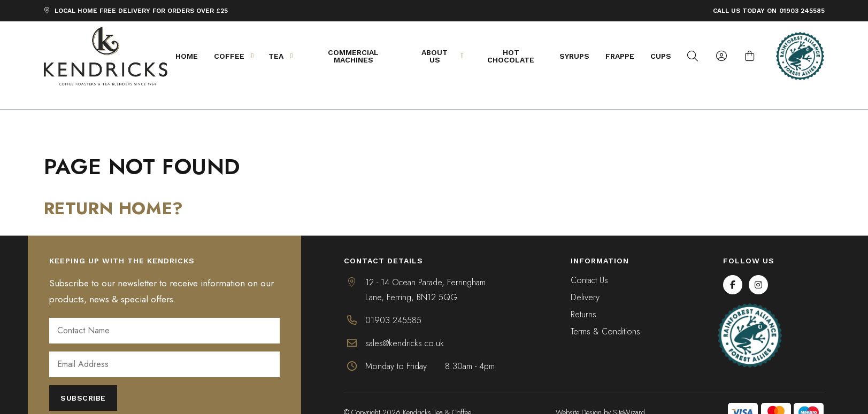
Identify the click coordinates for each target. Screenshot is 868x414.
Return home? (114, 190)
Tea (288, 56)
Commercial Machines (358, 56)
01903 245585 (802, 11)
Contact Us (589, 263)
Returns (583, 297)
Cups (666, 56)
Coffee (241, 56)
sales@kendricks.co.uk (405, 325)
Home (190, 56)
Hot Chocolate (516, 56)
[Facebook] (733, 267)
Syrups (580, 56)
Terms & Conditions (605, 314)
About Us (447, 56)
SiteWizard (629, 394)
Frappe (625, 56)
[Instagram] (758, 267)
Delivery (585, 280)
